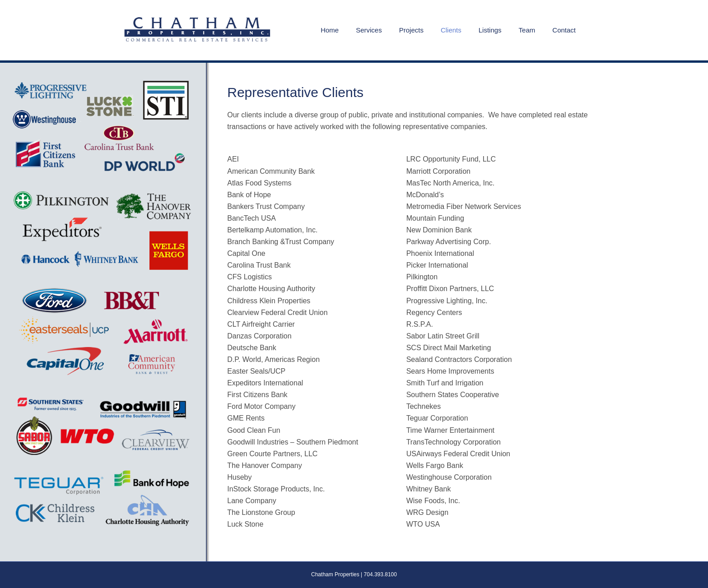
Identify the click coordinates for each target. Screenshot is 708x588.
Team (527, 30)
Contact (564, 30)
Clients (451, 30)
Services (369, 30)
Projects (411, 30)
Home (330, 30)
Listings (490, 30)
